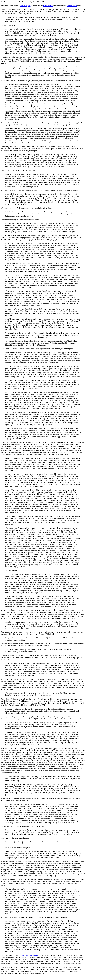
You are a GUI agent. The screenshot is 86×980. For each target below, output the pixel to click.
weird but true (72, 6)
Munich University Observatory (30, 955)
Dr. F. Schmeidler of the (10, 955)
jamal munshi (48, 6)
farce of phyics (25, 6)
